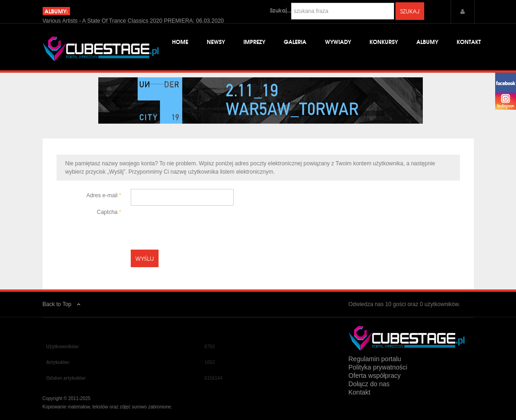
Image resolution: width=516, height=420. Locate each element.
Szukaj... (280, 10)
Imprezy (254, 41)
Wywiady (338, 41)
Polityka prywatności (378, 367)
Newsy (216, 41)
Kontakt (469, 41)
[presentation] (201, 224)
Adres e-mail (104, 195)
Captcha (109, 212)
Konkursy (384, 41)
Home (180, 41)
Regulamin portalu (375, 359)
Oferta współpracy (375, 376)
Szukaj (410, 11)
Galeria (295, 41)
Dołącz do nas (369, 384)
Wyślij (145, 258)
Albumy (427, 41)
